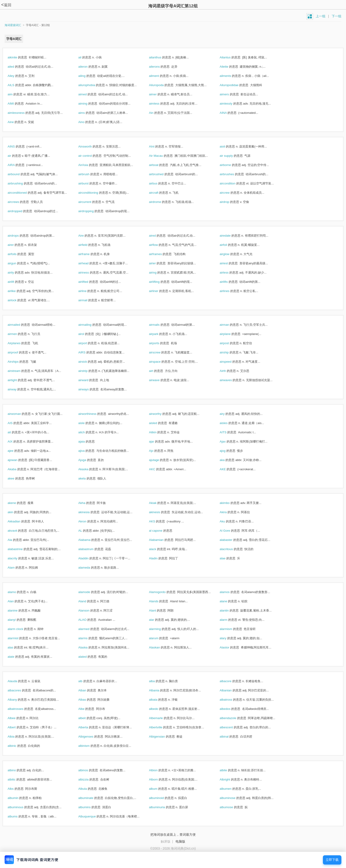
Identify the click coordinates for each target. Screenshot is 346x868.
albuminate (91, 798)
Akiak (158, 503)
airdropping (91, 211)
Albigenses (91, 737)
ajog (228, 451)
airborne (230, 165)
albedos (230, 709)
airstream (19, 371)
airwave (159, 380)
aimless (159, 104)
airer (16, 245)
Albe (86, 709)
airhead (88, 263)
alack (158, 549)
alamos (230, 592)
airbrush (89, 174)
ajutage (159, 460)
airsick (88, 362)
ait (14, 432)
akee (16, 478)
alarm (228, 620)
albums (18, 816)
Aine (16, 122)
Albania (159, 690)
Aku (227, 521)
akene (17, 503)
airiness (89, 273)
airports (159, 343)
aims (86, 113)
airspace (160, 362)
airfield (88, 245)
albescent (231, 727)
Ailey (16, 76)
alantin (229, 610)
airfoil (228, 245)
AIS (15, 423)
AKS (157, 521)
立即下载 (332, 860)
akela (87, 478)
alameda (89, 568)
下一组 (337, 16)
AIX (15, 442)
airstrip (88, 371)
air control (90, 156)
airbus (158, 183)
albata (158, 700)
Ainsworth (90, 146)
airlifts (229, 282)
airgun (17, 263)
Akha (87, 503)
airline (87, 291)
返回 (6, 5)
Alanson (89, 610)
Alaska (88, 647)
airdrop (229, 202)
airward (88, 380)
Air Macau (161, 156)
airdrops (18, 236)
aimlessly (231, 104)
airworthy (160, 414)
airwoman (19, 414)
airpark (159, 334)
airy (227, 414)
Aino (86, 122)
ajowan (17, 460)
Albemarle (161, 718)
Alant (157, 610)
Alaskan (159, 647)
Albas (87, 700)
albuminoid (161, 798)
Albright (230, 779)
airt (156, 371)
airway (17, 389)
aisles (229, 423)
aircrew (230, 193)
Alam (16, 568)
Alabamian (161, 540)
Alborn (158, 779)
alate (16, 657)
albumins (89, 807)
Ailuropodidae (234, 85)
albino (17, 770)
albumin (18, 798)
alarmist (18, 638)
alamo (17, 592)
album (158, 789)
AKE (228, 469)
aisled (158, 423)
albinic (17, 746)
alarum (159, 638)
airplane (230, 334)
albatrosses (20, 709)
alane (228, 601)
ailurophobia (92, 85)
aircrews (18, 202)
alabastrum (91, 549)
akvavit (17, 531)
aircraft (159, 193)
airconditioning (93, 193)
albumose (231, 807)
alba (157, 681)
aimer (158, 94)
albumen (231, 789)
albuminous (20, 807)
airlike (17, 291)
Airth (228, 371)
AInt (157, 146)
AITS (228, 432)
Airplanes (19, 343)
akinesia (89, 512)
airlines (229, 291)
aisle (86, 423)
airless (229, 273)
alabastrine (20, 549)
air (14, 156)
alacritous (231, 549)
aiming (88, 104)
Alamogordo (162, 592)
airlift (16, 282)
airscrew (160, 352)
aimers (229, 94)
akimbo (230, 503)
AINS (16, 146)
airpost (229, 343)
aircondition (232, 183)
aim (15, 94)
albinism (89, 746)
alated (87, 657)
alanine (18, 610)
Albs (16, 789)
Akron (87, 521)
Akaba (17, 469)
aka (227, 460)
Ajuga (87, 460)
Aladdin (88, 558)
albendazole (233, 718)
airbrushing (20, 183)
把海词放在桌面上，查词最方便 (173, 835)
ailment (159, 76)
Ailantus (230, 57)
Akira (228, 512)
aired (157, 236)
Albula (88, 789)
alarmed (89, 629)
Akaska (88, 469)
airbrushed (161, 174)
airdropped (20, 211)
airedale (230, 236)
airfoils (17, 254)
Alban (87, 690)
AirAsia (88, 165)
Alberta (88, 727)
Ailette (229, 67)
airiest (229, 263)
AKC (157, 469)
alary (228, 638)
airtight (17, 380)
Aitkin (158, 432)
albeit (87, 718)
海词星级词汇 (13, 25)
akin (15, 512)
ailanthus (160, 57)
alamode (89, 592)
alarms (88, 638)
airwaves (231, 380)
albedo (159, 709)
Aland (87, 601)
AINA (228, 113)
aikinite (17, 57)
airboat (159, 165)
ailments (230, 76)
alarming (160, 629)
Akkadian (19, 521)
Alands (159, 601)
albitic (17, 779)
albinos (88, 770)
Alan (16, 601)
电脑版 (180, 841)
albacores (19, 690)
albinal (229, 737)
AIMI (16, 104)
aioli (227, 146)
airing (158, 273)
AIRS (87, 352)
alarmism (231, 629)
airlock (17, 300)
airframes (160, 254)
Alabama (89, 540)
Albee (17, 718)
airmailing (90, 325)
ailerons (159, 67)
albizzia (88, 779)
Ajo (156, 451)
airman (229, 325)
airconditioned (22, 193)
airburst (88, 183)
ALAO (87, 620)
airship (229, 352)
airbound (19, 174)
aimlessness (21, 113)
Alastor (229, 647)
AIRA (16, 165)
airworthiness (92, 414)
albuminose (232, 798)
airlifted (88, 282)
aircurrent (90, 202)
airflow (158, 245)
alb (85, 681)
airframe (89, 254)
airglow (229, 254)
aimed (87, 94)
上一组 (321, 16)
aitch (86, 432)
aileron (88, 67)
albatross (231, 700)
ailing (87, 76)
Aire (86, 236)
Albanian (231, 690)
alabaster (231, 540)
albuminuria (162, 807)
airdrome (160, 202)
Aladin (158, 558)
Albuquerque (92, 816)
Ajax (228, 442)
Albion (158, 770)
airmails (159, 325)
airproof (18, 352)
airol (86, 334)
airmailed (19, 325)
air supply (231, 156)
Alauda (17, 681)
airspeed (231, 362)
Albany (17, 700)
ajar (156, 442)
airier (157, 263)
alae (228, 558)
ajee (15, 451)
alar (156, 620)
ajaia (86, 442)
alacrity (17, 558)
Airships (18, 362)
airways (88, 389)
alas (15, 647)
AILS (16, 85)
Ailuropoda (161, 85)
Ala (15, 540)
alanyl (17, 620)
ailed (16, 67)
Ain (156, 113)
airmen (17, 334)
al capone (161, 531)
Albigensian (162, 737)
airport (88, 343)
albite (228, 770)
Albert (17, 727)
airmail (88, 300)
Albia (16, 737)
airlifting (159, 282)
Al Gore (230, 531)
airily (16, 273)
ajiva (86, 451)
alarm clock (20, 629)
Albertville (161, 727)
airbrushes (232, 174)
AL (85, 531)
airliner (159, 291)
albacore (231, 681)
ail (85, 57)
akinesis (159, 512)
